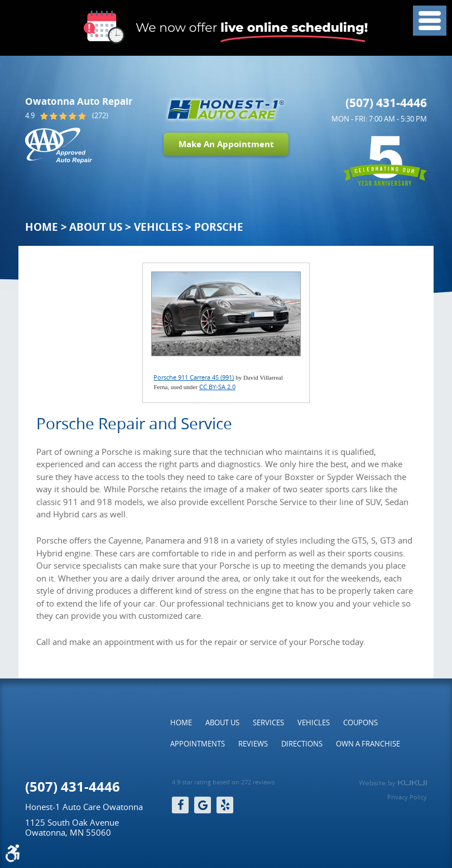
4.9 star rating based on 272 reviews (223, 782)
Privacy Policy (407, 797)
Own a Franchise (368, 744)
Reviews (253, 744)
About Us (96, 227)
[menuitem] (181, 722)
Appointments (198, 744)
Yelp (225, 805)
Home (42, 227)
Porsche (219, 227)
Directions (302, 744)
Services (268, 722)
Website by (393, 783)
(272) (100, 116)
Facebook (180, 805)
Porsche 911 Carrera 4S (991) (194, 377)
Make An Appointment (226, 144)
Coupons (360, 722)
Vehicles (158, 227)
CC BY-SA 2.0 (217, 387)
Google (203, 805)
